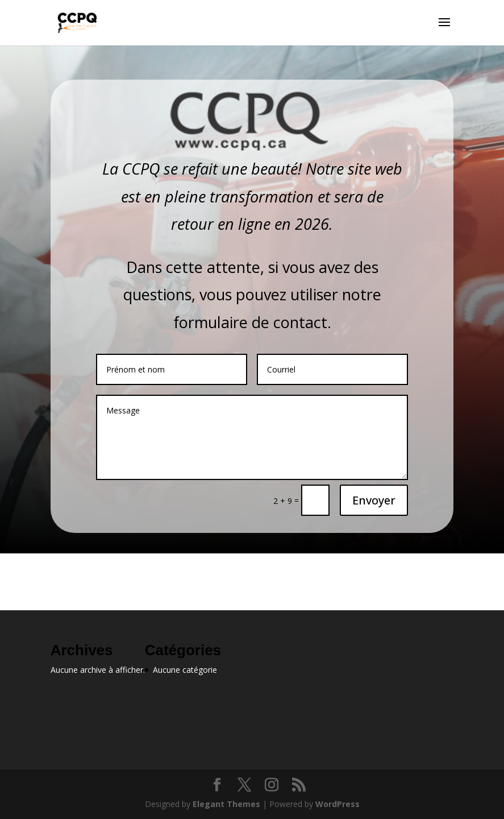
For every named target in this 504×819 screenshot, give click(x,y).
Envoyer (374, 500)
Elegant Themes (226, 804)
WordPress (338, 804)
